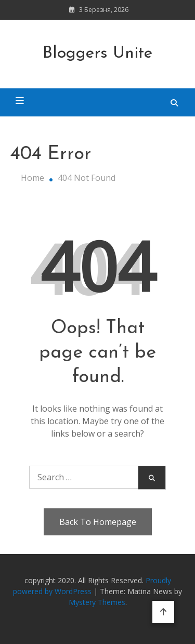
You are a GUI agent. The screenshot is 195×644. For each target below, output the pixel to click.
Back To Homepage (98, 522)
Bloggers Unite (97, 54)
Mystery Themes (97, 602)
